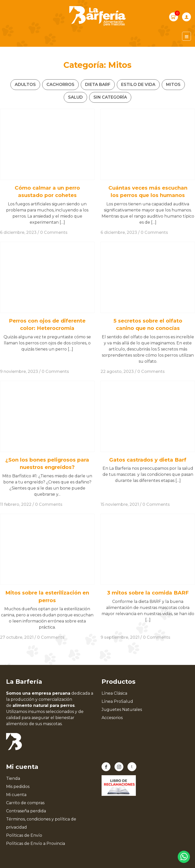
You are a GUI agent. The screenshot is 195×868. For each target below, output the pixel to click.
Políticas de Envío (24, 835)
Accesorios (112, 718)
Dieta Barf (98, 85)
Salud (75, 97)
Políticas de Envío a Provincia (36, 843)
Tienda (13, 778)
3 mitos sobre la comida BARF (148, 593)
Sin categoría (110, 97)
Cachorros (60, 85)
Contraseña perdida (26, 811)
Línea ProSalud (117, 701)
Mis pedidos (18, 787)
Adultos (25, 85)
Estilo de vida (138, 85)
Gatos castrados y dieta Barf (148, 460)
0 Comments (54, 232)
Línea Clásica (114, 693)
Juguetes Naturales (122, 710)
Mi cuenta (16, 795)
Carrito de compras (25, 803)
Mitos (173, 85)
